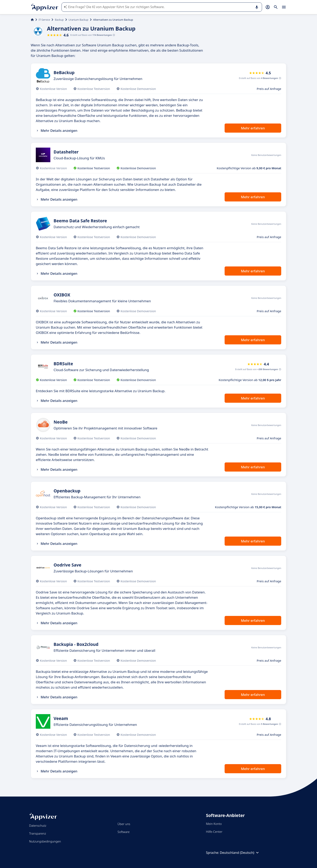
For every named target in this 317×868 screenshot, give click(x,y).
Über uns (124, 824)
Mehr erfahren (253, 128)
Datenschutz (38, 825)
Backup (59, 20)
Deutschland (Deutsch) (240, 853)
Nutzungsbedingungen (45, 841)
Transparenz (38, 833)
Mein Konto (214, 824)
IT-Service (44, 20)
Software (124, 832)
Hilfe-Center (214, 832)
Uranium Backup (78, 20)
